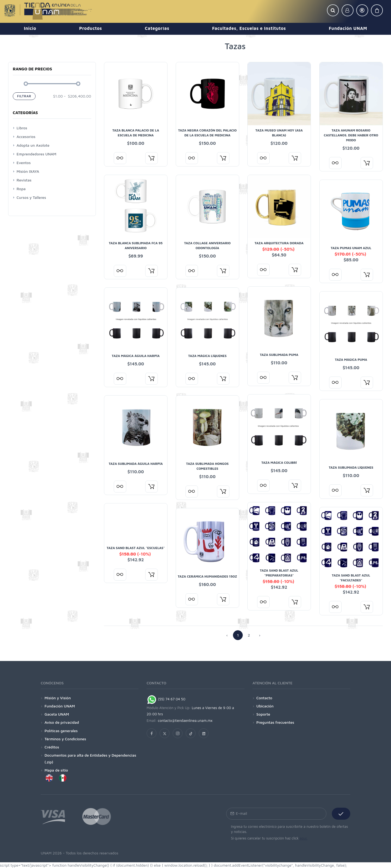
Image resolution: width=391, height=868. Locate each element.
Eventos (24, 163)
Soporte (263, 714)
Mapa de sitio (56, 770)
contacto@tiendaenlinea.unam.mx (185, 720)
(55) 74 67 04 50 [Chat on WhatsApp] (166, 699)
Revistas (24, 180)
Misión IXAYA (28, 171)
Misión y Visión (58, 698)
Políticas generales (61, 731)
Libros (22, 128)
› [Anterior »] (260, 635)
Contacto (264, 698)
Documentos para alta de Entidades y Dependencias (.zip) (90, 759)
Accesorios (26, 137)
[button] (333, 10)
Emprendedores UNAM (36, 154)
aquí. (303, 838)
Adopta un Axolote (33, 145)
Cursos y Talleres (31, 197)
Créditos (52, 747)
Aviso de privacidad (62, 722)
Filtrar (24, 96)
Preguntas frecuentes (275, 722)
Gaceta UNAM (57, 714)
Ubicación (265, 706)
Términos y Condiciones (65, 739)
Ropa (21, 189)
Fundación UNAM (60, 706)
